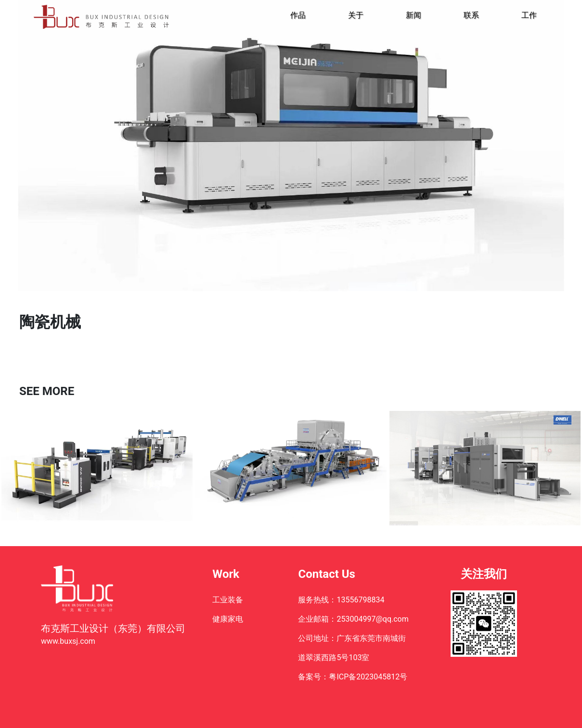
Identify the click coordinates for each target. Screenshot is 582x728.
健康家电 (228, 619)
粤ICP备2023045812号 (368, 677)
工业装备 (228, 600)
